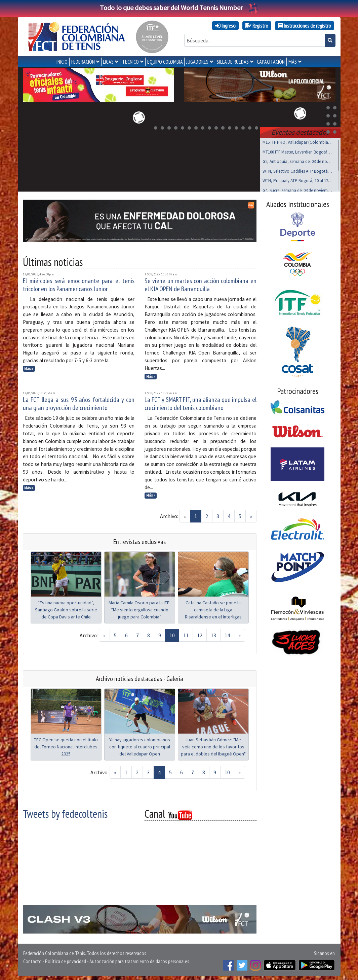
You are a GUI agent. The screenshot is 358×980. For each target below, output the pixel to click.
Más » (29, 367)
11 (186, 634)
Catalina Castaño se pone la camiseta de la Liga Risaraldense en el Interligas (213, 608)
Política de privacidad (66, 960)
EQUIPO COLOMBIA (165, 62)
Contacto (32, 960)
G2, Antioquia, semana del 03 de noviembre (297, 160)
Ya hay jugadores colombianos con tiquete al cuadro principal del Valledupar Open (140, 745)
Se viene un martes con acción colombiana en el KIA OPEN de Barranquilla (201, 283)
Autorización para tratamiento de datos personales (139, 960)
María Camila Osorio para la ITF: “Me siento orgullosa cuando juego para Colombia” (140, 608)
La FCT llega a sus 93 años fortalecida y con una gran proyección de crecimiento (79, 402)
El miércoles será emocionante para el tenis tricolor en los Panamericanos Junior (79, 283)
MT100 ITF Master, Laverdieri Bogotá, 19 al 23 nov (297, 151)
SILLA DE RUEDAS (233, 62)
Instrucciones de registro (305, 26)
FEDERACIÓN (83, 62)
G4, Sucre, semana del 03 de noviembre (297, 189)
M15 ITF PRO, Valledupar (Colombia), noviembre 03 (297, 141)
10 (172, 634)
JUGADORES (197, 62)
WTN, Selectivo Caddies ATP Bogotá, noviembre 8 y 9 (297, 170)
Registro (257, 26)
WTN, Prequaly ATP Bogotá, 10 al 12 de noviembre (297, 179)
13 (213, 634)
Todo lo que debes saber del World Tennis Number (179, 8)
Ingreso (225, 26)
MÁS (293, 62)
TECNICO (130, 62)
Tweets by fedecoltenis (65, 812)
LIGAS (108, 62)
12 (200, 634)
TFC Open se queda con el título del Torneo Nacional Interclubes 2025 (66, 745)
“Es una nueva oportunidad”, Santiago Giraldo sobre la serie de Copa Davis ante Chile (66, 608)
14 (227, 634)
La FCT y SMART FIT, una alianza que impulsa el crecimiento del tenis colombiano (201, 402)
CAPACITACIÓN (271, 62)
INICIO (62, 62)
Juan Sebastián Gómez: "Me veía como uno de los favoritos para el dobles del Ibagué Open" (213, 745)
